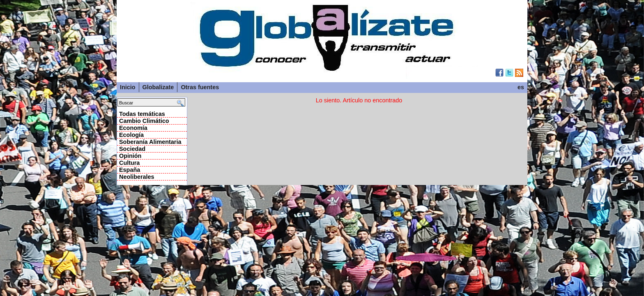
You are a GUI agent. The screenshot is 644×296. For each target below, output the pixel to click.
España (130, 170)
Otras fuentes (200, 87)
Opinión (130, 156)
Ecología (131, 135)
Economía (133, 128)
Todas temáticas (142, 114)
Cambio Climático (144, 121)
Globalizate (158, 87)
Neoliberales (137, 177)
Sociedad (132, 149)
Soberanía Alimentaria (150, 142)
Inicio (128, 87)
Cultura (129, 163)
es (521, 87)
